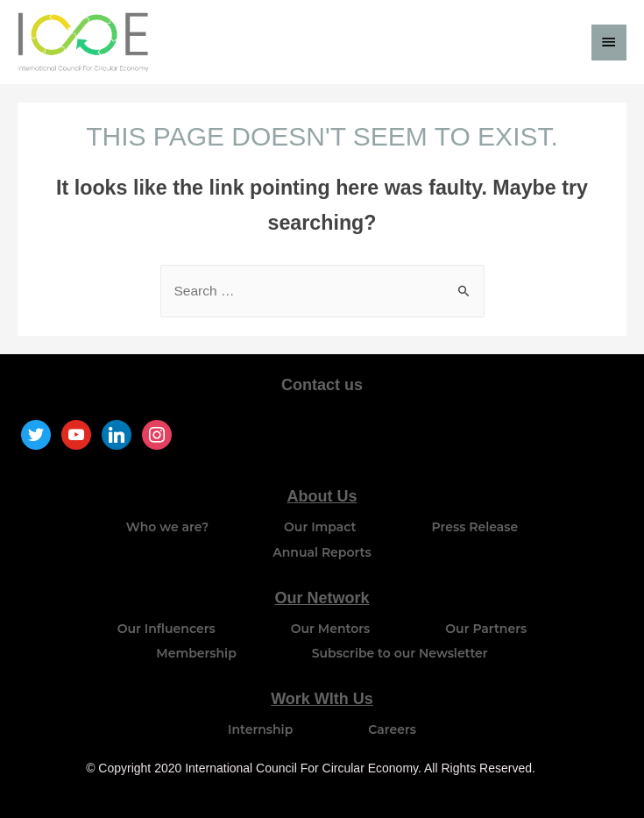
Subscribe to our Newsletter (400, 653)
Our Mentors (331, 629)
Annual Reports (322, 552)
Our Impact (320, 527)
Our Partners (486, 629)
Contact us (322, 385)
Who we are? (167, 527)
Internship (260, 729)
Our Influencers (166, 629)
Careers (392, 729)
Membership (196, 653)
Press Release (475, 527)
